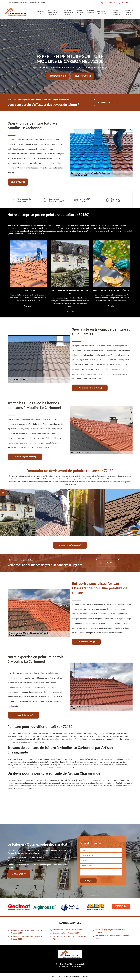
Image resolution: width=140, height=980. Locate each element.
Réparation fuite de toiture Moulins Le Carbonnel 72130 (112, 937)
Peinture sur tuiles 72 (80, 12)
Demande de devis (87, 642)
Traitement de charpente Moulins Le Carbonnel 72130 (69, 938)
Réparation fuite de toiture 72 (129, 12)
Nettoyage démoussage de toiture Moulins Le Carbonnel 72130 (26, 932)
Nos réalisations (58, 76)
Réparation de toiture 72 (91, 12)
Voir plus (28, 306)
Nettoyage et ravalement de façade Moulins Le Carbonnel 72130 (27, 938)
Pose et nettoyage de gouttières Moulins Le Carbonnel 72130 (110, 931)
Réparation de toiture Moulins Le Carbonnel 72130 (70, 930)
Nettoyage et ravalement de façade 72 (52, 12)
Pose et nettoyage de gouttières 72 (115, 12)
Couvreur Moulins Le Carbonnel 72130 (66, 933)
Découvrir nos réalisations (70, 545)
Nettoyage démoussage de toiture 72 (68, 12)
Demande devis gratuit (24, 715)
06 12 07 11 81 (125, 3)
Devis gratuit (18, 182)
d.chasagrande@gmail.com (17, 3)
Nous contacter (83, 76)
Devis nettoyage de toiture (25, 457)
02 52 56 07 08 (108, 3)
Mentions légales (82, 976)
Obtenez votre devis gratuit (90, 388)
